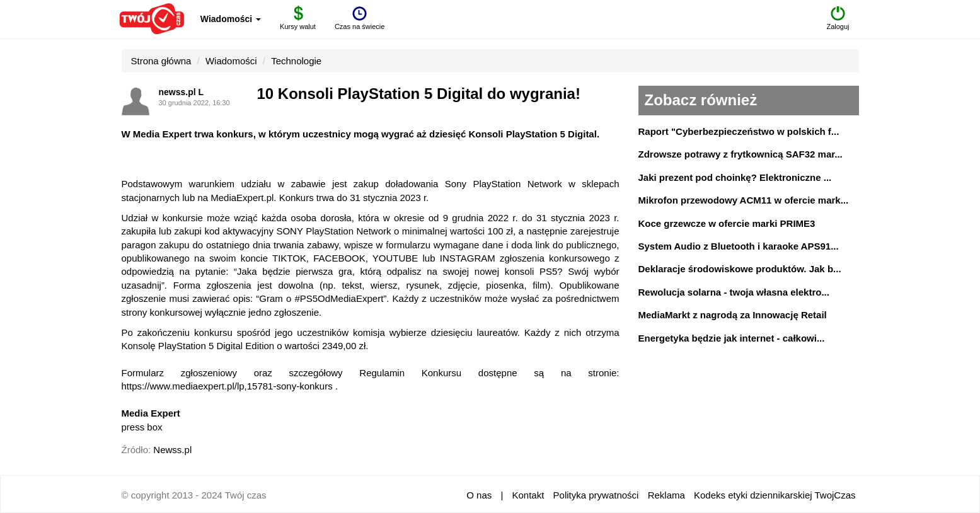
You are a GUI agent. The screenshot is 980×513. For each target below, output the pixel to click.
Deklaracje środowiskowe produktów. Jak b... (740, 269)
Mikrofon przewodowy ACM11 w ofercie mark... (744, 200)
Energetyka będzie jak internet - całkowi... (732, 338)
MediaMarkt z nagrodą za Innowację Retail (733, 315)
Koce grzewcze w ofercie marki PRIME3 (727, 223)
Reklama (666, 495)
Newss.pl (172, 450)
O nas (479, 495)
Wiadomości (231, 19)
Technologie (296, 61)
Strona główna (161, 61)
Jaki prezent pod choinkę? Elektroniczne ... (735, 177)
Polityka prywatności (596, 495)
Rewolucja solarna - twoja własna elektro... (734, 292)
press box (142, 427)
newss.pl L (182, 92)
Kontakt (528, 495)
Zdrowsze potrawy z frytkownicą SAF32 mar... (741, 154)
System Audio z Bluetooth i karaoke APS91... (739, 246)
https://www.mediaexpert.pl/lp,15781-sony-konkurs (227, 386)
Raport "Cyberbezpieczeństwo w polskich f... (739, 131)
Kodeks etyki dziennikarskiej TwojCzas (775, 495)
